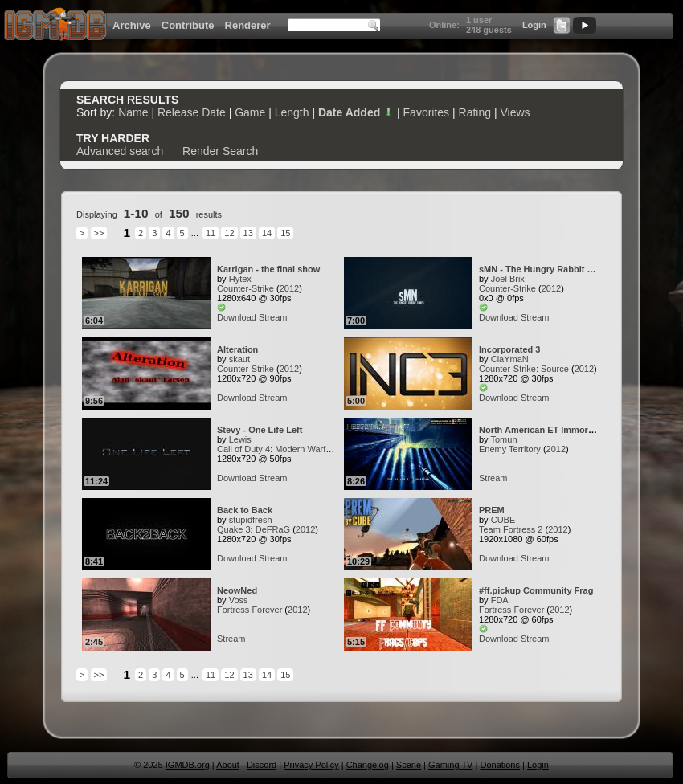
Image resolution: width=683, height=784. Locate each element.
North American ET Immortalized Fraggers (567, 430)
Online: (444, 25)
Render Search (220, 151)
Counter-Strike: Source (524, 369)
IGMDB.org (188, 765)
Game (250, 112)
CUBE (503, 520)
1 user (479, 20)
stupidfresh (251, 520)
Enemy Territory (510, 449)
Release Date (192, 112)
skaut (239, 359)
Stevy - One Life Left (260, 430)
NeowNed (237, 590)
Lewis (240, 439)
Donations (500, 765)
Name (133, 112)
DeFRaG (273, 529)
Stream (273, 317)
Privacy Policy (311, 765)
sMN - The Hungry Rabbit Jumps (547, 269)
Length (292, 112)
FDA (500, 600)
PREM (492, 510)
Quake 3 (234, 529)
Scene (409, 765)
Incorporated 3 (509, 349)
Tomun (503, 439)
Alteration (237, 349)
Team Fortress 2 (511, 529)
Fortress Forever (249, 610)
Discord (262, 765)
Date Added (356, 112)
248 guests (489, 30)
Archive (132, 25)
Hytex (240, 279)
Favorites (427, 112)
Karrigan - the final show (268, 269)
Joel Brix (508, 279)
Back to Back (245, 510)
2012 (289, 288)
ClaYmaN (510, 359)
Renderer (248, 25)
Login (534, 25)
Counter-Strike (245, 288)
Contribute (188, 25)
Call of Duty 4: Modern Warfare (278, 449)
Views (515, 112)
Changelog (368, 765)
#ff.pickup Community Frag (536, 590)
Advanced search (120, 151)
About (228, 765)
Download (237, 317)
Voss (239, 600)
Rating (475, 112)
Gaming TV (450, 765)
